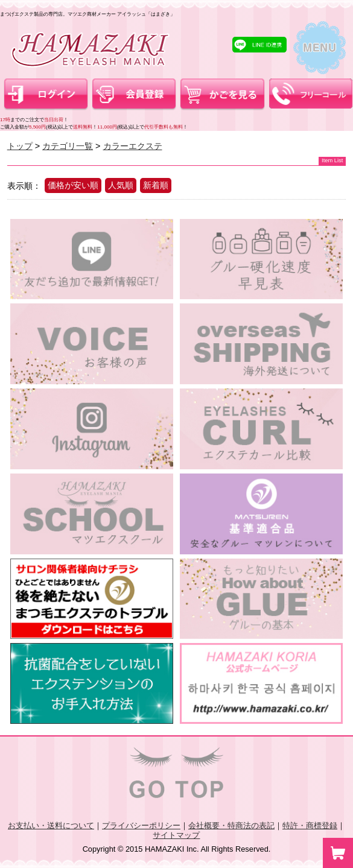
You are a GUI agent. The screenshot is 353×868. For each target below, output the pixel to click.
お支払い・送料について (51, 825)
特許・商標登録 (310, 825)
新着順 (156, 185)
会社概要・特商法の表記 (231, 825)
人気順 (121, 185)
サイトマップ (176, 835)
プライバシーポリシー (141, 825)
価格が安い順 (73, 185)
